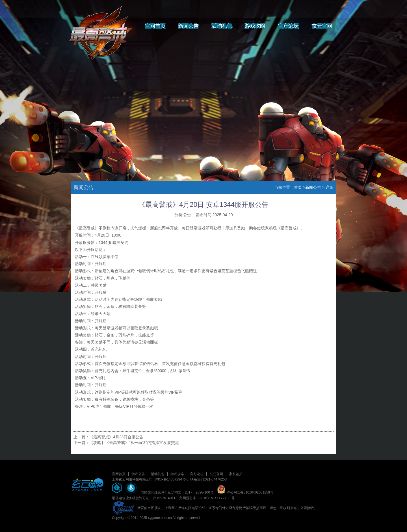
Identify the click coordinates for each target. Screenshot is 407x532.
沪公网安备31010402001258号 (245, 492)
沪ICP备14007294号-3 (172, 479)
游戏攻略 (177, 474)
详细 (330, 187)
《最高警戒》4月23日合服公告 (116, 437)
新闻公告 (313, 187)
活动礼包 (158, 474)
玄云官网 (216, 474)
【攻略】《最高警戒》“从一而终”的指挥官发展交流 (134, 443)
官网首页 (119, 474)
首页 (298, 187)
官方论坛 (197, 474)
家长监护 (236, 474)
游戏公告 (138, 474)
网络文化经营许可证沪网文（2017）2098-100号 (177, 492)
